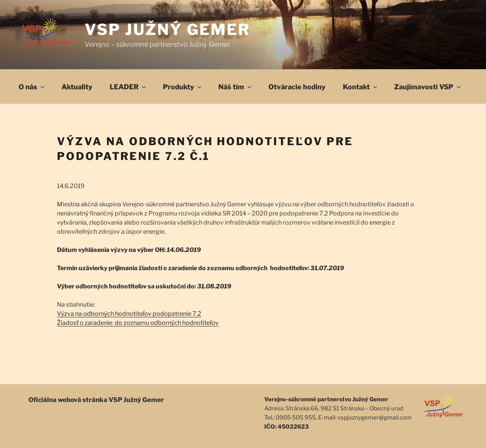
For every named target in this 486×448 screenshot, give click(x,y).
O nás (32, 87)
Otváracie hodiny (297, 87)
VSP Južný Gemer (168, 29)
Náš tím (236, 87)
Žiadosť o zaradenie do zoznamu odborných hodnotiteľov (138, 323)
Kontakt (361, 87)
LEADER (129, 87)
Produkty (183, 87)
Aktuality (77, 87)
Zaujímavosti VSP (428, 87)
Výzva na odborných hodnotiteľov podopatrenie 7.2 (129, 314)
